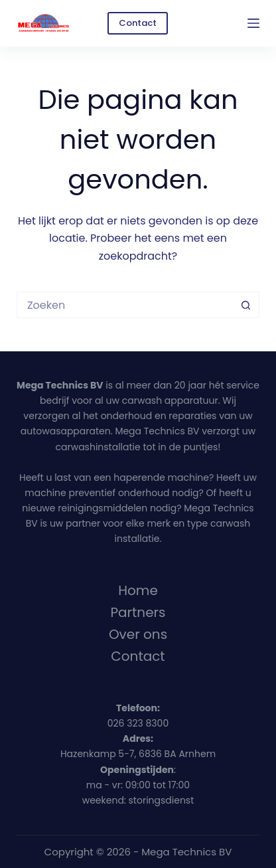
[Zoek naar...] (125, 305)
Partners (138, 612)
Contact (138, 23)
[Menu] (253, 23)
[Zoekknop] (246, 305)
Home (138, 590)
